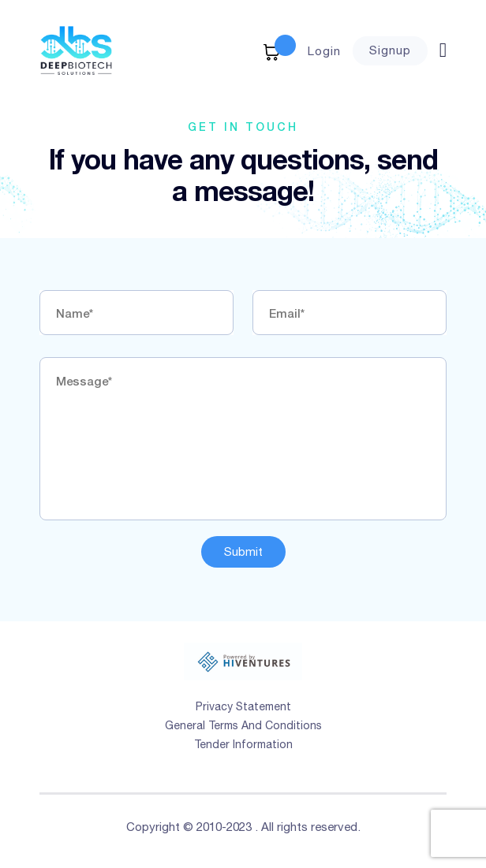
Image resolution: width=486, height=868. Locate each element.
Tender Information (243, 744)
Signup (390, 50)
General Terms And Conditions (243, 725)
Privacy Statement (243, 706)
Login (324, 51)
